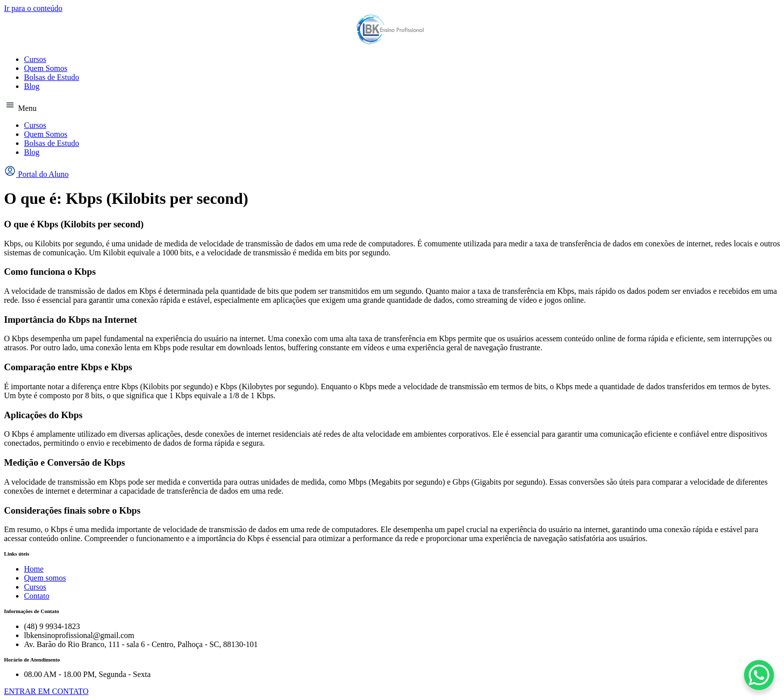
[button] (392, 106)
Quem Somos (46, 68)
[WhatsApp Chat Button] (759, 675)
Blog (32, 86)
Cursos (35, 59)
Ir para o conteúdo (33, 8)
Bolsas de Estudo (51, 77)
